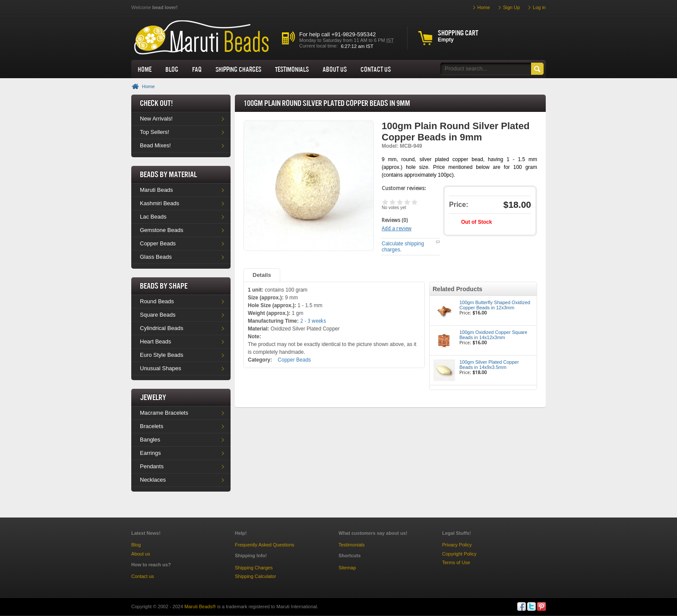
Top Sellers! (155, 132)
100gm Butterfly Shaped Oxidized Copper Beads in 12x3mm (495, 305)
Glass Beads (156, 257)
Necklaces (153, 480)
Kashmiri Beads (160, 203)
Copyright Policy (459, 554)
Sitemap (347, 568)
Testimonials (292, 69)
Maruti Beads (157, 190)
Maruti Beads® (200, 606)
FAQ (197, 69)
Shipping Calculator (255, 576)
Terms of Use (456, 562)
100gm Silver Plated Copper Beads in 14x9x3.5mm (489, 365)
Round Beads (157, 301)
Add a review (397, 229)
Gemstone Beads (161, 230)
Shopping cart (458, 33)
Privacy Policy (457, 545)
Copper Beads (158, 243)
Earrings (150, 453)
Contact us (143, 576)
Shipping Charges (238, 69)
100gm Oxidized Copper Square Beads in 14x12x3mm (493, 335)
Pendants (152, 466)
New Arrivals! (156, 119)
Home (145, 69)
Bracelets (152, 426)
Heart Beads (155, 341)
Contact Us (376, 69)
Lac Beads (153, 217)
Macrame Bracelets (164, 413)
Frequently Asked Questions (265, 545)
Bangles (150, 440)
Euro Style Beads (161, 355)
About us (335, 69)
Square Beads (158, 315)
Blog (172, 69)
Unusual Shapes (160, 368)
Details (262, 275)
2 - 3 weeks (313, 321)
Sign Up (511, 7)
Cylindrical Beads (161, 328)
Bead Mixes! (155, 145)
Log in (539, 7)
